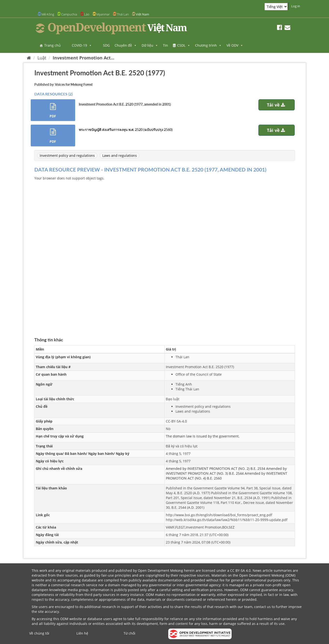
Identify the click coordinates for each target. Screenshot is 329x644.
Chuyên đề (126, 45)
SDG (106, 45)
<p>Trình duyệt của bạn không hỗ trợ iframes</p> (165, 253)
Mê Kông (48, 14)
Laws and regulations (120, 155)
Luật (42, 58)
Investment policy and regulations (67, 155)
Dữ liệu (150, 45)
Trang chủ (52, 45)
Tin (165, 45)
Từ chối (129, 633)
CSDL (184, 45)
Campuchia (69, 14)
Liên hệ (82, 633)
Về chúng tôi (39, 633)
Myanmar (103, 14)
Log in (296, 6)
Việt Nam (143, 14)
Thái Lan (123, 14)
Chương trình (208, 45)
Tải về (277, 105)
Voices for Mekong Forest (74, 84)
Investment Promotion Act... (84, 58)
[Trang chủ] (29, 58)
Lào (87, 14)
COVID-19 (82, 45)
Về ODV (235, 45)
